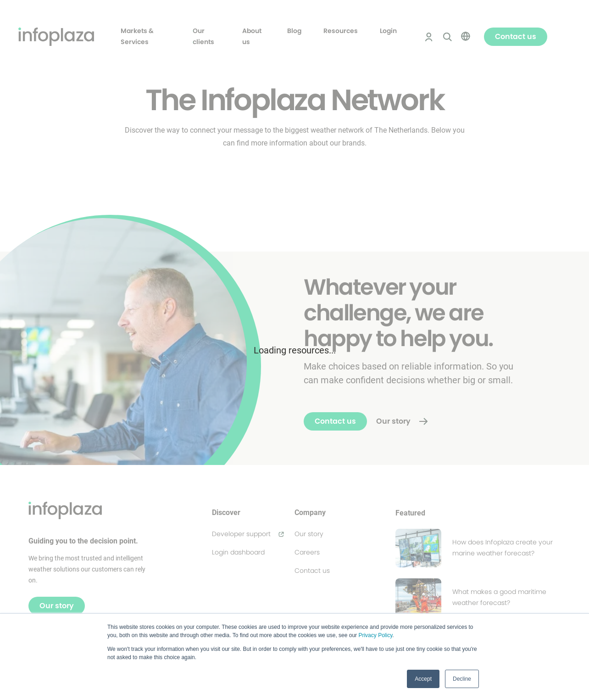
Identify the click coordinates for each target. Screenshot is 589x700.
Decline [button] (462, 679)
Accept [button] (423, 679)
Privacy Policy (375, 635)
